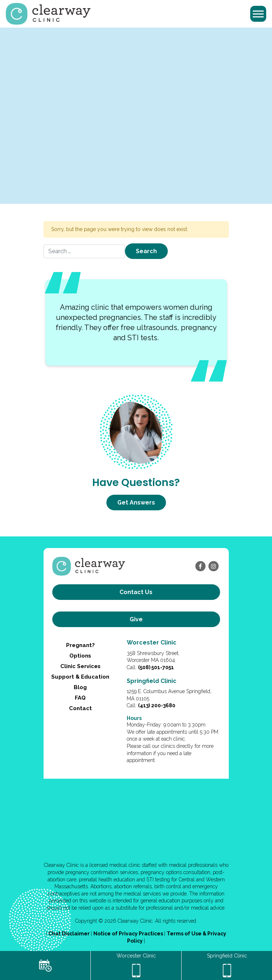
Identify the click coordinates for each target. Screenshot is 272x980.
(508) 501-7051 (156, 667)
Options (80, 656)
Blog (80, 687)
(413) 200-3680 (157, 705)
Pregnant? (80, 645)
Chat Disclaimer (70, 934)
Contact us (136, 592)
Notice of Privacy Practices (129, 934)
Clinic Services (80, 666)
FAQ (80, 698)
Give (136, 619)
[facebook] (200, 566)
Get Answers (136, 503)
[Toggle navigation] (258, 14)
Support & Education (80, 677)
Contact (80, 708)
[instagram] (214, 566)
